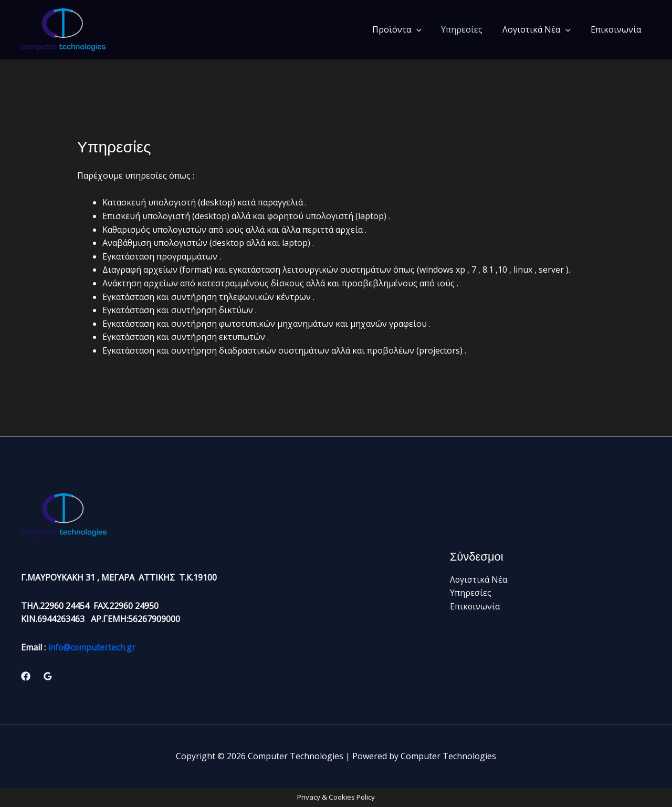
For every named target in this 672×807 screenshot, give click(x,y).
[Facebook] (26, 676)
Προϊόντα (408, 29)
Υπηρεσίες (470, 29)
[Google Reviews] (48, 676)
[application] (427, 29)
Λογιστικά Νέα (541, 29)
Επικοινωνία (617, 29)
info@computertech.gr (92, 647)
